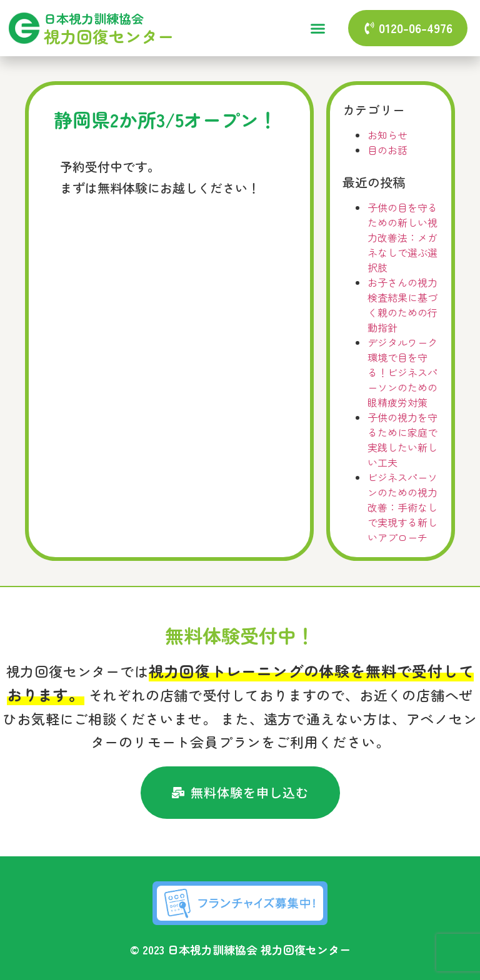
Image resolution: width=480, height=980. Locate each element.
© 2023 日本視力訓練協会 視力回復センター (240, 949)
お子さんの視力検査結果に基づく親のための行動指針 (402, 305)
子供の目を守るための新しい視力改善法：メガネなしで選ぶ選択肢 (402, 237)
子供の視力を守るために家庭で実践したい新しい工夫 (402, 440)
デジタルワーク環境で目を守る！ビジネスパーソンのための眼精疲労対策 (402, 372)
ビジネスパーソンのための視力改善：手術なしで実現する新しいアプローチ (402, 507)
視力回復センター (109, 36)
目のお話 (387, 150)
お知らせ (387, 135)
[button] (317, 28)
